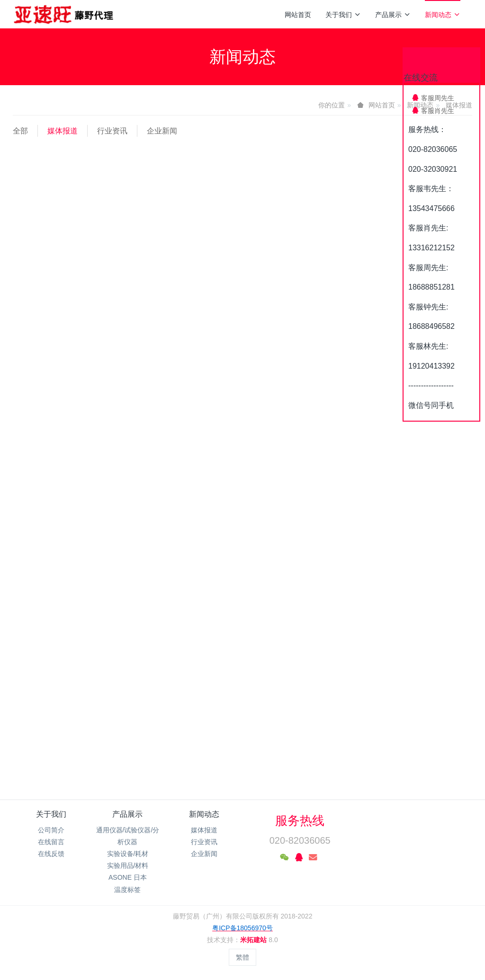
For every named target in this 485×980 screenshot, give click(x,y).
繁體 (242, 957)
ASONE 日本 (128, 877)
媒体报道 (63, 131)
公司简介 (51, 830)
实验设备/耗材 (128, 854)
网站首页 (298, 15)
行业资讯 (112, 131)
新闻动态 (443, 15)
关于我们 (343, 15)
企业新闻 (162, 131)
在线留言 (51, 842)
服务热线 (300, 821)
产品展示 (393, 15)
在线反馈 (51, 854)
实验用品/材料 (128, 865)
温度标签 (127, 890)
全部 (20, 131)
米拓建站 (254, 940)
